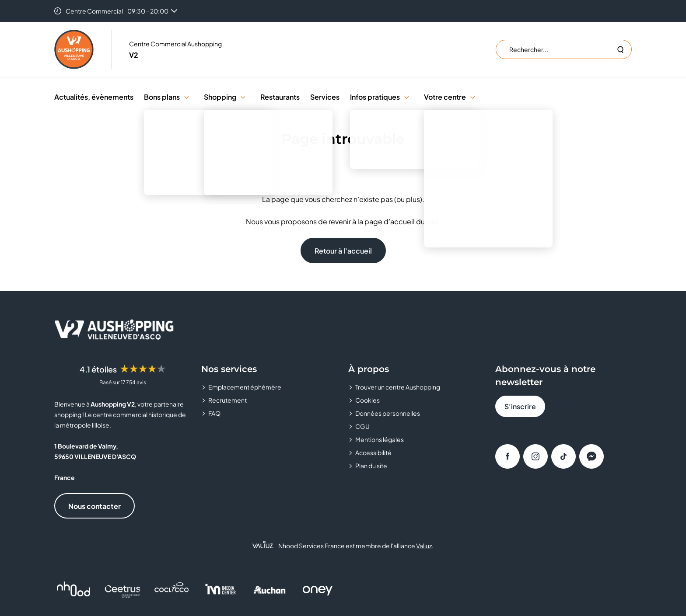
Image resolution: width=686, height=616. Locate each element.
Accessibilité (373, 452)
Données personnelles (388, 413)
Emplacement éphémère (245, 387)
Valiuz (424, 546)
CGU (362, 426)
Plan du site (371, 466)
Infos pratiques (375, 97)
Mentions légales (380, 439)
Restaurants (280, 97)
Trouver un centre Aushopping (398, 387)
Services (325, 97)
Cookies (367, 400)
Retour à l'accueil (343, 251)
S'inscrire (520, 406)
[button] (187, 97)
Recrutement (227, 400)
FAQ (214, 413)
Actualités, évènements (94, 97)
